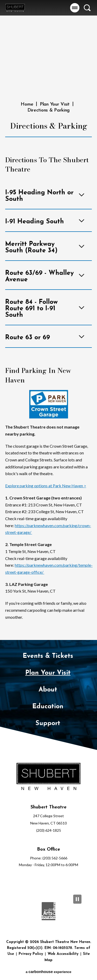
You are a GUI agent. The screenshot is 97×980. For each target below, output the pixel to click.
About (48, 690)
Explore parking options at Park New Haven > (46, 486)
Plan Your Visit (55, 104)
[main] (48, 320)
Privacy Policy (31, 954)
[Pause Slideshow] (77, 899)
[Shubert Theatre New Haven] (48, 777)
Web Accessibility (63, 954)
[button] (75, 8)
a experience (48, 972)
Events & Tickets (48, 656)
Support (48, 723)
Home (27, 104)
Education (48, 707)
